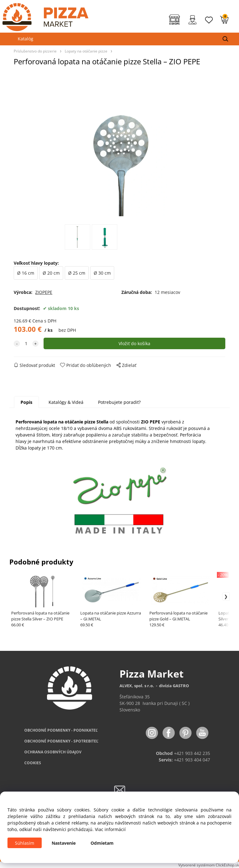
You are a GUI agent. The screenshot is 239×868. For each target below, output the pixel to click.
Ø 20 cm (51, 273)
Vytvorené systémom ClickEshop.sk (209, 865)
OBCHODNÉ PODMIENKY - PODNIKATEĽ (61, 730)
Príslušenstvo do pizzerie (35, 51)
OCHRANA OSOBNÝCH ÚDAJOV (53, 752)
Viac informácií (110, 829)
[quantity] (26, 343)
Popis (26, 402)
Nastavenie (64, 843)
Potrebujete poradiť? (119, 402)
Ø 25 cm (77, 273)
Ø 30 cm (102, 273)
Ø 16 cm (26, 273)
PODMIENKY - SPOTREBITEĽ (61, 741)
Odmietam (102, 843)
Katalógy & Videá (66, 402)
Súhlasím (25, 843)
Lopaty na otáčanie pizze (86, 51)
